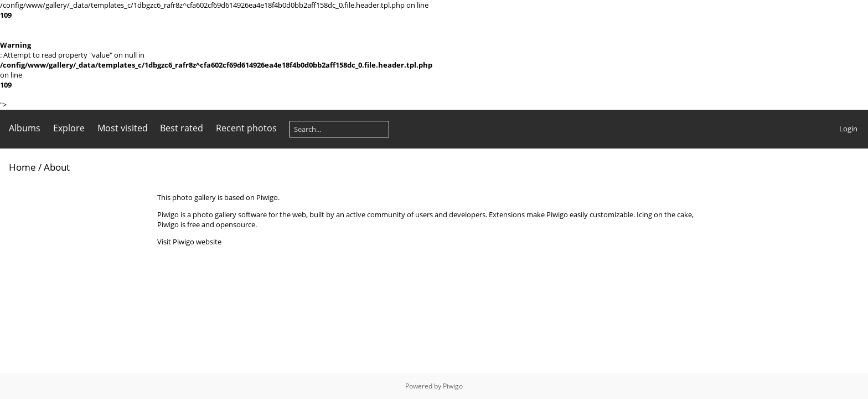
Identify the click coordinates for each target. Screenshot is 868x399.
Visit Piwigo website (189, 242)
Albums (25, 128)
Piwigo (453, 386)
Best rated (182, 128)
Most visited (123, 128)
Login (848, 129)
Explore (69, 128)
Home (22, 167)
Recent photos (246, 128)
